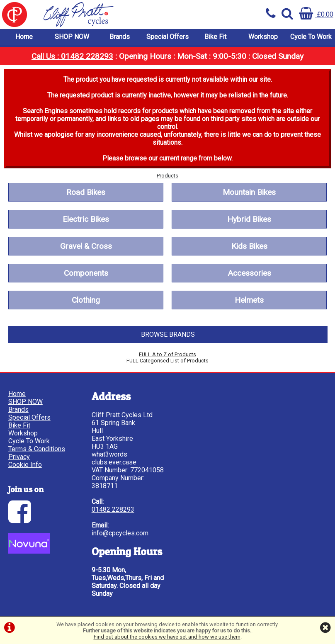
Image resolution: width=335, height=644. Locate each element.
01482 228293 (111, 510)
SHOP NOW (72, 37)
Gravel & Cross (86, 247)
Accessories (249, 273)
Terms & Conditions (37, 449)
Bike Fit (215, 37)
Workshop (263, 37)
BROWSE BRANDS (168, 335)
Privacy (19, 457)
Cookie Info (25, 465)
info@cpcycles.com (118, 533)
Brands (120, 37)
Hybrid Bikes (249, 220)
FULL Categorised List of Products (167, 361)
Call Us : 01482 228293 (72, 57)
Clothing (86, 300)
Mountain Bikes (249, 193)
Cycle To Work (311, 37)
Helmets (249, 300)
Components (86, 273)
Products (167, 176)
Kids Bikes (249, 247)
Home (24, 37)
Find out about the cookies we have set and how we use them (167, 637)
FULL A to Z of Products (167, 355)
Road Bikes (86, 193)
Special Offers (167, 37)
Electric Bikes (86, 220)
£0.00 (316, 14)
